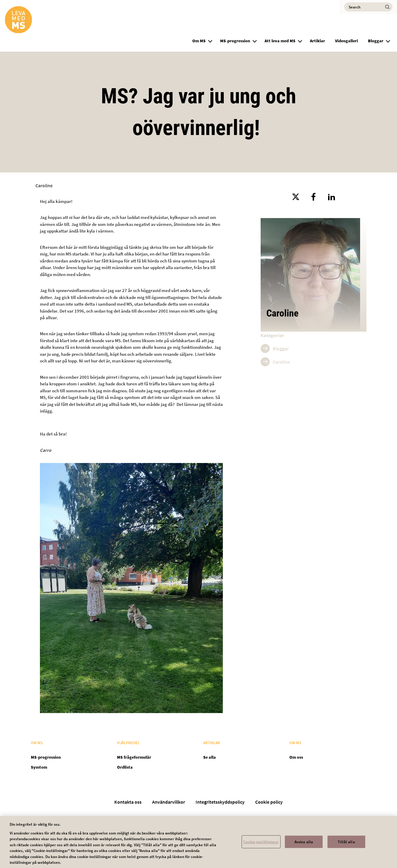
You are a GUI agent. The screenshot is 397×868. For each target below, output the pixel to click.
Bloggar (281, 349)
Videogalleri (347, 41)
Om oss (296, 757)
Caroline (44, 185)
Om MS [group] (199, 41)
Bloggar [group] (376, 41)
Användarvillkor (169, 802)
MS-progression (235, 41)
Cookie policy (269, 802)
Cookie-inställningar (261, 845)
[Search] (368, 7)
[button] (210, 40)
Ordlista (125, 767)
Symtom (39, 767)
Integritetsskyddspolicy (220, 802)
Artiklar (317, 41)
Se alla (210, 757)
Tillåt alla (346, 845)
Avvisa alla (304, 845)
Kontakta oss (128, 802)
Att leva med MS (280, 41)
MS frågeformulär (134, 757)
